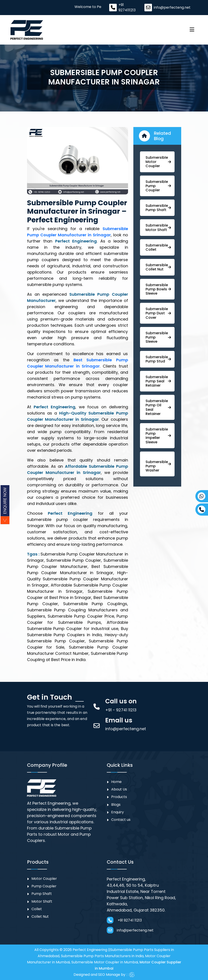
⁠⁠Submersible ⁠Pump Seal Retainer (158, 381)
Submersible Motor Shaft (158, 227)
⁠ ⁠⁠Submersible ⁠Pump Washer (158, 466)
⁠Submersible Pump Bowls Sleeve (158, 289)
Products (119, 797)
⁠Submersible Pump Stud (158, 359)
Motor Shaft (42, 901)
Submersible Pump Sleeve (158, 337)
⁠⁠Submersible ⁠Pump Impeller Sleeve (158, 436)
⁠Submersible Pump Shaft (158, 208)
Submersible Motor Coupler (158, 162)
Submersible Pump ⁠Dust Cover (158, 313)
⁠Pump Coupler (44, 886)
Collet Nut (40, 916)
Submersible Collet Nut (158, 267)
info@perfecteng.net (172, 7)
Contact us (121, 820)
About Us (119, 789)
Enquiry (118, 812)
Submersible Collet (158, 247)
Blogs (116, 805)
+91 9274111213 (127, 7)
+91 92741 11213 (124, 920)
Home (116, 782)
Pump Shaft (42, 894)
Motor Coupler (44, 879)
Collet (37, 909)
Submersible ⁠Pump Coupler (158, 186)
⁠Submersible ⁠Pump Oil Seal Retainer (158, 407)
